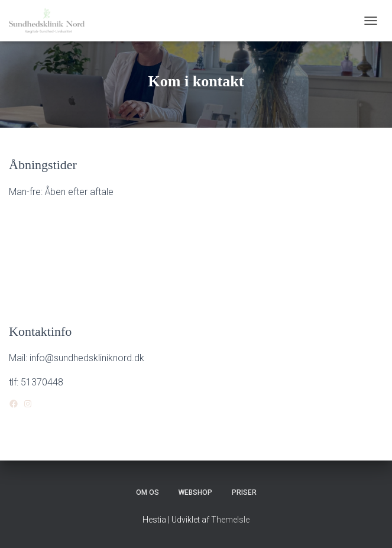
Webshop (195, 492)
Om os (148, 492)
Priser (244, 492)
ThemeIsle (230, 520)
